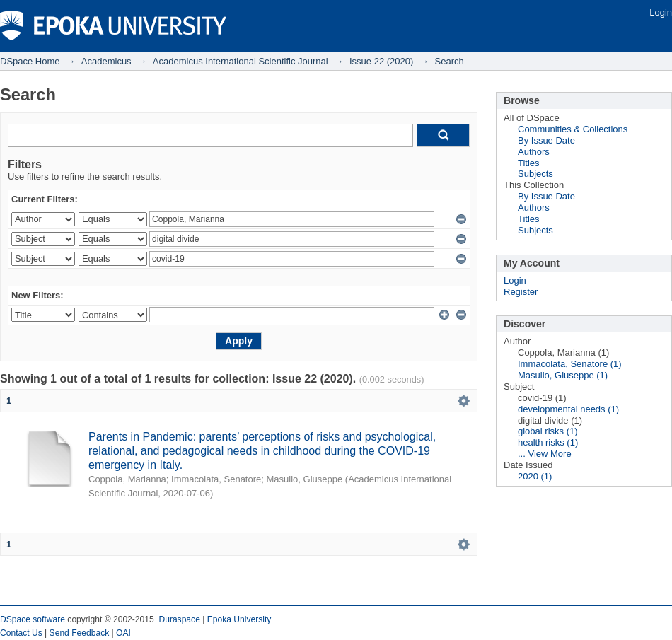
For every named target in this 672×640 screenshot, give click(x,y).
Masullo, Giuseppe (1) (563, 375)
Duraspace (179, 619)
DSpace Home (30, 61)
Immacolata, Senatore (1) (570, 364)
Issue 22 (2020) (381, 61)
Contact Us (21, 633)
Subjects (535, 174)
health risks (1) (548, 442)
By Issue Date (546, 140)
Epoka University (239, 619)
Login (661, 12)
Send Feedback (80, 633)
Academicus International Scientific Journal (241, 61)
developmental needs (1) (568, 409)
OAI (123, 633)
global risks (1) (548, 431)
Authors (534, 152)
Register (521, 292)
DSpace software (33, 619)
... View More (545, 454)
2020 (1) (535, 476)
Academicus (106, 61)
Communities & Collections (573, 129)
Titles (529, 163)
